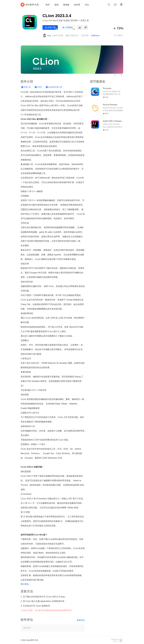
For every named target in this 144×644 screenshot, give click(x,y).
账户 (121, 4)
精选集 (66, 5)
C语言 (39, 87)
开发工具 (27, 87)
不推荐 (86, 28)
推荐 (80, 28)
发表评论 (81, 620)
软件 (48, 5)
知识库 (77, 5)
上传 (115, 4)
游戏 (56, 5)
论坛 (87, 5)
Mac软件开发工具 (55, 87)
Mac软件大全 (30, 5)
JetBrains (95, 35)
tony (47, 35)
